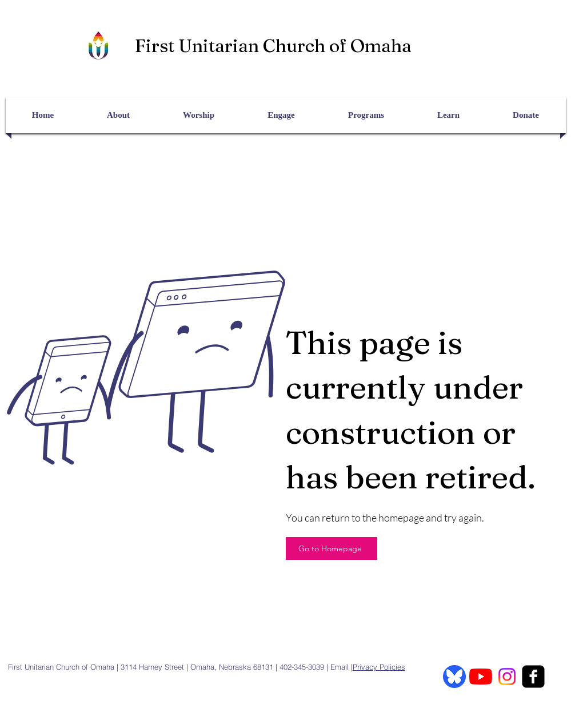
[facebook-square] (533, 677)
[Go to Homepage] (332, 548)
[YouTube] (481, 677)
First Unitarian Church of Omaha (273, 45)
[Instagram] (507, 677)
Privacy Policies (379, 667)
